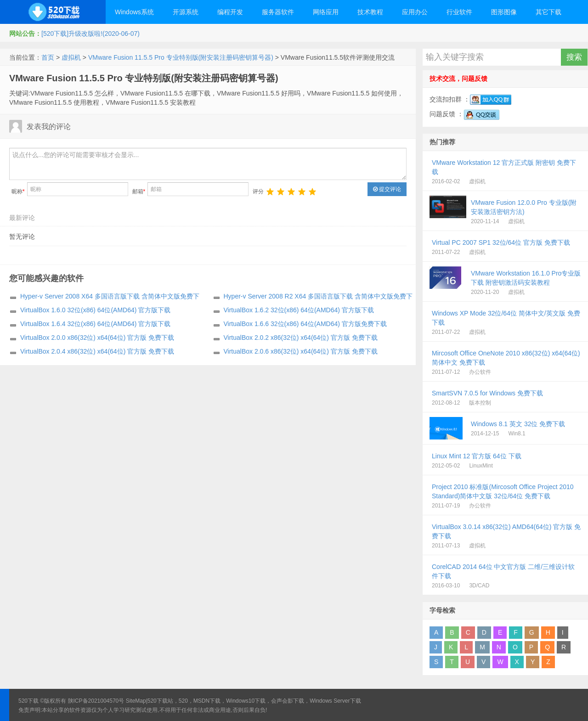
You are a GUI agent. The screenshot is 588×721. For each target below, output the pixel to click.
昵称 (18, 192)
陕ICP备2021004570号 (96, 701)
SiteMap (136, 701)
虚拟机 (71, 57)
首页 (48, 57)
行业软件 (459, 12)
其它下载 (548, 12)
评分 (258, 192)
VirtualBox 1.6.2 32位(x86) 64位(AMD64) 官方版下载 (299, 310)
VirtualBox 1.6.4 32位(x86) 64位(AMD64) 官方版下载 (95, 324)
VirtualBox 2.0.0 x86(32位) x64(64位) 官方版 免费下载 (97, 338)
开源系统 (186, 12)
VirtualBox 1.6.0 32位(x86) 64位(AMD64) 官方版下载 (95, 310)
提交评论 (387, 189)
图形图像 (504, 12)
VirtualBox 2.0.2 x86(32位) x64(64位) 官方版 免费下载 (301, 338)
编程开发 (230, 12)
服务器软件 (278, 12)
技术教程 (370, 12)
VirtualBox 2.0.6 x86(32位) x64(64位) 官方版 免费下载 (301, 351)
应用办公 (415, 12)
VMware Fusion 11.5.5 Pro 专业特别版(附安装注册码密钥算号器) (181, 57)
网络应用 (326, 12)
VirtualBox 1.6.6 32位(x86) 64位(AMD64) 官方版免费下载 (305, 324)
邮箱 (139, 192)
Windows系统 (134, 12)
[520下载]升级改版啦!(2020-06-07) (90, 34)
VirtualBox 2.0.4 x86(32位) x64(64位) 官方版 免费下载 (97, 351)
